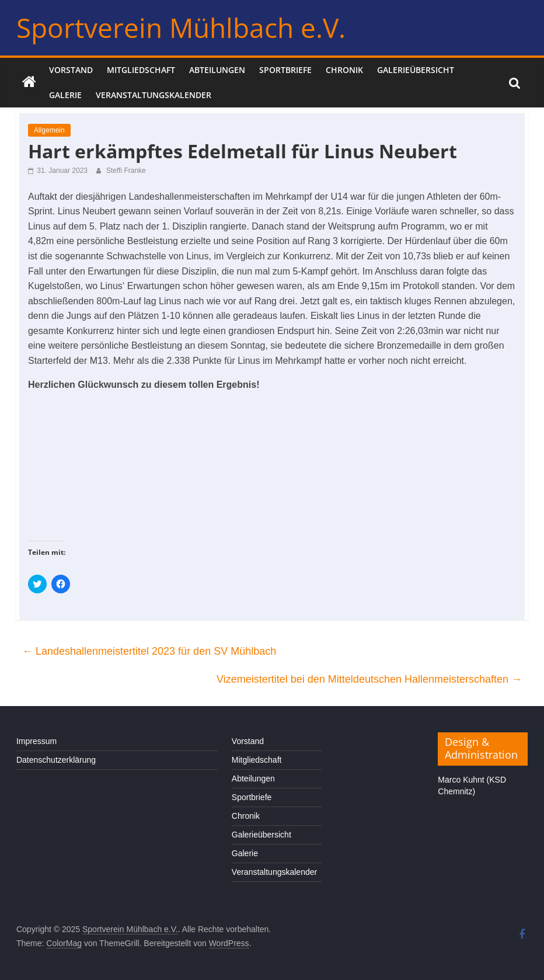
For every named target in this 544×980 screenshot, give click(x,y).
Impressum (36, 741)
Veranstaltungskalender (154, 95)
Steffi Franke (126, 171)
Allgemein (49, 130)
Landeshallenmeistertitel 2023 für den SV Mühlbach (149, 651)
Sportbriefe (285, 70)
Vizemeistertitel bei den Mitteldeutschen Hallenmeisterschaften (369, 679)
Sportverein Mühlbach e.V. (181, 27)
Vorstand (71, 70)
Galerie (65, 95)
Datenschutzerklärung (56, 760)
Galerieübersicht (416, 70)
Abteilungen (217, 70)
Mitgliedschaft (141, 70)
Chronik (344, 70)
